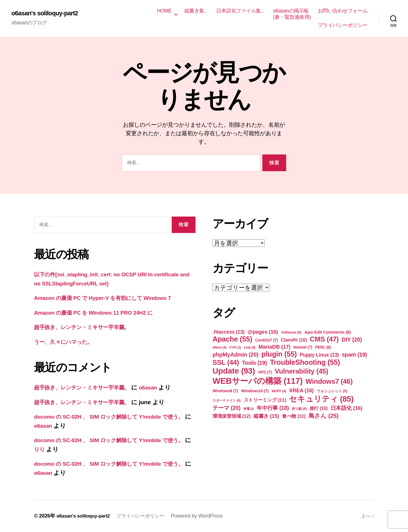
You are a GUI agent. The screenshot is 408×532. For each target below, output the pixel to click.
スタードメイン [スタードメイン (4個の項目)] (227, 400)
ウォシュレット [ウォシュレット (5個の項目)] (332, 391)
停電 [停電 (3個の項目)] (248, 409)
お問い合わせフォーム (343, 11)
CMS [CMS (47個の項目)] (324, 339)
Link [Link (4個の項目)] (250, 347)
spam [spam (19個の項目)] (354, 355)
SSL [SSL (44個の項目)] (226, 362)
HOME (164, 11)
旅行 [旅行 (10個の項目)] (319, 408)
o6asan (161, 387)
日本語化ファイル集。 (241, 11)
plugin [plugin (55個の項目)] (279, 354)
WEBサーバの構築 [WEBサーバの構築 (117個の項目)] (258, 381)
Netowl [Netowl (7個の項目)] (303, 347)
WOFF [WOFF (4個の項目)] (279, 391)
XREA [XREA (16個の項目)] (301, 390)
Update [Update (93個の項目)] (234, 371)
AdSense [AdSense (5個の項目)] (291, 332)
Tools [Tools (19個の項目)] (254, 363)
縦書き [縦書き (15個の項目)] (266, 416)
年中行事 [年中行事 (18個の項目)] (273, 408)
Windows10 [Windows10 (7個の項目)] (255, 391)
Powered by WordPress (204, 516)
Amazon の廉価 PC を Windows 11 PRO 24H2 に (100, 312)
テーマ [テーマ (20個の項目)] (227, 408)
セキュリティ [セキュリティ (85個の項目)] (321, 399)
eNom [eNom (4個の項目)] (219, 347)
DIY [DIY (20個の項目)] (352, 340)
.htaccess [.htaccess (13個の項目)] (229, 332)
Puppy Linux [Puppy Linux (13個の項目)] (319, 355)
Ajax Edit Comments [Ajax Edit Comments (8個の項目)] (328, 332)
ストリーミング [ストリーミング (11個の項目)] (265, 400)
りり (61, 449)
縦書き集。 (197, 11)
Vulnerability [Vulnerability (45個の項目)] (302, 371)
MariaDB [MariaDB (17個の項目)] (274, 347)
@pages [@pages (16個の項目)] (263, 332)
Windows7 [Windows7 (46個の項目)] (329, 381)
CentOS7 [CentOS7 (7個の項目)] (267, 340)
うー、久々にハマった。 (67, 342)
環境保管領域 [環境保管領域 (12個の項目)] (231, 416)
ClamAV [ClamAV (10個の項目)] (294, 340)
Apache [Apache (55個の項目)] (232, 339)
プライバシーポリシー (343, 25)
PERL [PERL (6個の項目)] (323, 347)
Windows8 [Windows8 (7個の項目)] (225, 391)
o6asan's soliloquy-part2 (48, 13)
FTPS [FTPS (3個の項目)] (235, 347)
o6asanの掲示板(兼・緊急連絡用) (292, 14)
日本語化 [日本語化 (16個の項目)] (347, 408)
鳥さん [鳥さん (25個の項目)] (324, 416)
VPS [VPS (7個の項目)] (265, 372)
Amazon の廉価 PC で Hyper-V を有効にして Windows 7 (111, 298)
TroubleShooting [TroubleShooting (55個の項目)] (305, 362)
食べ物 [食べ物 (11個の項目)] (294, 416)
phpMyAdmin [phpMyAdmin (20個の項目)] (235, 355)
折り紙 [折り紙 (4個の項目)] (299, 409)
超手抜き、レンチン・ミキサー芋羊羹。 (88, 327)
